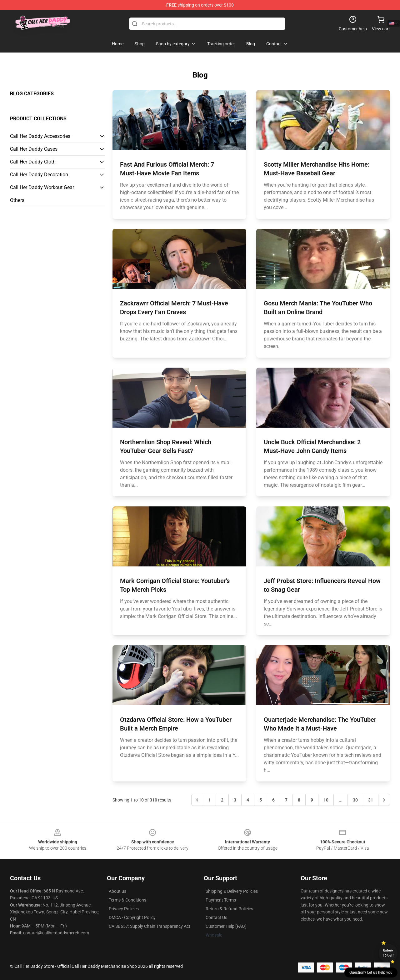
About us (117, 891)
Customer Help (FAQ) (226, 926)
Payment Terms (221, 900)
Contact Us (216, 917)
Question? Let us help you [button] (371, 972)
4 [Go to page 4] (248, 800)
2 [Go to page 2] (222, 800)
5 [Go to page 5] (261, 800)
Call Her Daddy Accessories (40, 136)
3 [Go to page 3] (235, 800)
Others (17, 200)
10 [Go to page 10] (326, 800)
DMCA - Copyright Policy (132, 917)
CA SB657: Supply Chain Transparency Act (150, 926)
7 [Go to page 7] (286, 800)
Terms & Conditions (127, 900)
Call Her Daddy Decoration (39, 175)
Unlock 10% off (388, 953)
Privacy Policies (124, 909)
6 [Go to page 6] (273, 800)
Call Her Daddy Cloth (33, 162)
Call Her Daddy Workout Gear (42, 187)
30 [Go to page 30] (355, 800)
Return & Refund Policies (229, 909)
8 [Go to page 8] (299, 800)
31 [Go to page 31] (371, 800)
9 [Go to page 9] (312, 800)
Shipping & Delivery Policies (232, 891)
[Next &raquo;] (384, 800)
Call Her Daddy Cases (34, 149)
